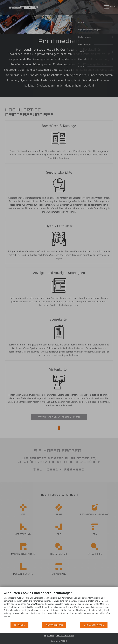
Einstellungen (54, 625)
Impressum (49, 636)
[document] (59, 606)
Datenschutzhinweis (65, 636)
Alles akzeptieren (94, 625)
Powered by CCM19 (59, 641)
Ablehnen (19, 625)
